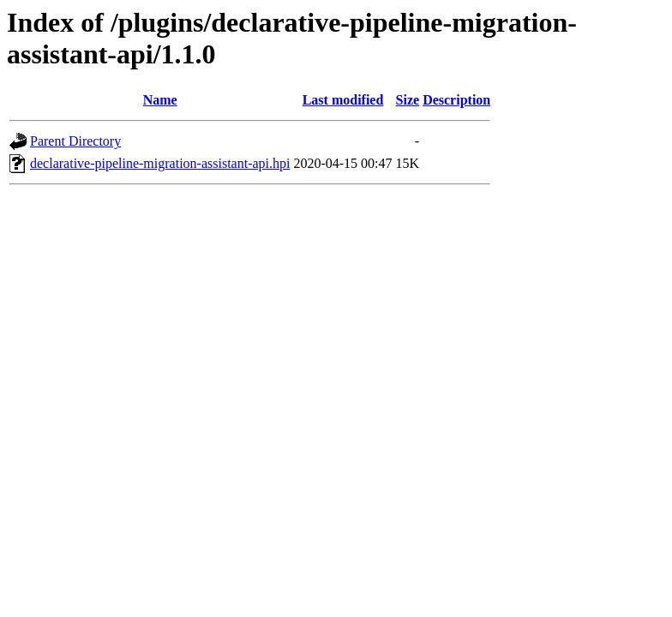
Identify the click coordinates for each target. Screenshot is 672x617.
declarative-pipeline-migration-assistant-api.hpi (160, 163)
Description (456, 100)
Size (408, 100)
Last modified (343, 100)
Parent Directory (75, 141)
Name (160, 100)
